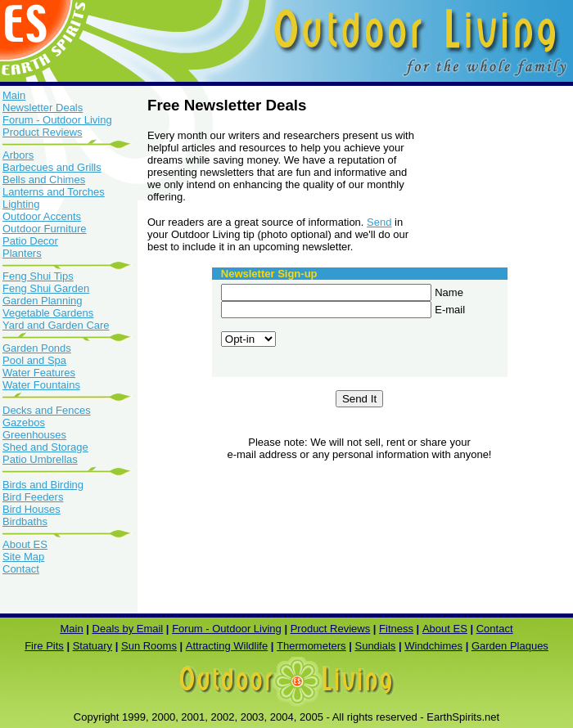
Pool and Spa (34, 360)
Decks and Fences (47, 410)
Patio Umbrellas (40, 459)
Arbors (18, 155)
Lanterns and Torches (54, 192)
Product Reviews (68, 137)
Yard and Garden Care (56, 325)
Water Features (39, 373)
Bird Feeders (33, 497)
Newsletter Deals (43, 108)
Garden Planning (43, 301)
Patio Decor (30, 241)
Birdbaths (25, 521)
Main (14, 95)
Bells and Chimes (44, 180)
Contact (21, 569)
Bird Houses (32, 509)
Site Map (23, 557)
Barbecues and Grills (52, 167)
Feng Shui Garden (46, 288)
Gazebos (24, 422)
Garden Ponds (68, 343)
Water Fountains (41, 385)
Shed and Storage (45, 447)
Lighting (21, 204)
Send (379, 222)
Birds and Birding (43, 485)
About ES (25, 544)
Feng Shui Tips (38, 276)
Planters (22, 253)
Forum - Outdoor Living (57, 120)
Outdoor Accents (42, 216)
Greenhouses (34, 435)
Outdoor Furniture (45, 229)
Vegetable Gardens (48, 313)
